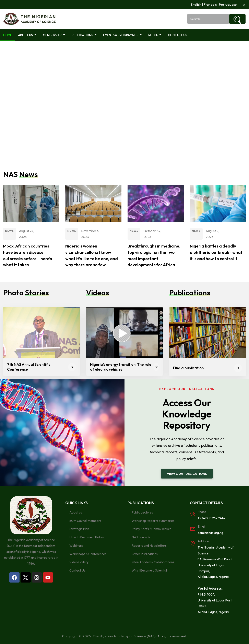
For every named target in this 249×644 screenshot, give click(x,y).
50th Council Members (85, 520)
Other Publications (145, 554)
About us (76, 512)
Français (209, 4)
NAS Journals (141, 537)
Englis (194, 4)
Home (8, 35)
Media (155, 35)
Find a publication (188, 368)
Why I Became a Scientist (149, 570)
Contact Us (177, 35)
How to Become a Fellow (87, 537)
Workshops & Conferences (88, 554)
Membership (54, 35)
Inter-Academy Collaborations (153, 562)
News (9, 231)
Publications (84, 35)
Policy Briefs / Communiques (151, 529)
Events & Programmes (123, 35)
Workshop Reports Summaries (153, 520)
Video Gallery (79, 562)
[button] (187, 474)
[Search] (237, 19)
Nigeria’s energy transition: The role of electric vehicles (121, 367)
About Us (27, 35)
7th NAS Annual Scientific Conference (29, 367)
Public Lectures (142, 512)
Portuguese (227, 4)
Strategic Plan (79, 529)
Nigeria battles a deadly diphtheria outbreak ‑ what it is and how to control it (217, 252)
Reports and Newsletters (149, 545)
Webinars (76, 545)
